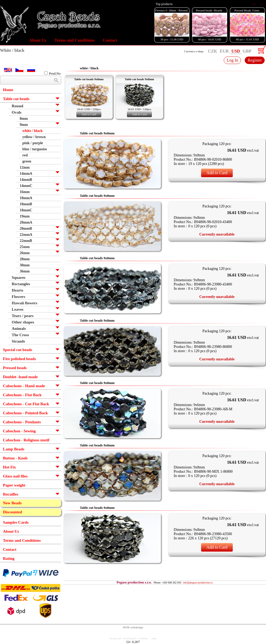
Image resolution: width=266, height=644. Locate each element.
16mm (25, 192)
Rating (9, 558)
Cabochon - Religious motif (26, 440)
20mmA (26, 222)
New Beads (12, 503)
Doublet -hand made (20, 377)
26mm (25, 253)
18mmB (26, 204)
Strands (18, 341)
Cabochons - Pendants (22, 422)
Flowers (18, 297)
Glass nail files (15, 476)
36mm (25, 271)
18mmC (26, 210)
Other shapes (23, 322)
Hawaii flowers (24, 303)
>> (262, 4)
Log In (232, 60)
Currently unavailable (217, 234)
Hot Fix (9, 467)
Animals (19, 329)
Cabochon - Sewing (19, 431)
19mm (25, 216)
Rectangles (21, 284)
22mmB (26, 241)
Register (255, 60)
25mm (25, 247)
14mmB (26, 180)
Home (8, 90)
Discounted (13, 512)
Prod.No (52, 73)
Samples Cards (16, 522)
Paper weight (14, 485)
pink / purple (33, 143)
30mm (25, 265)
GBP (247, 51)
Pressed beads (15, 368)
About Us (38, 40)
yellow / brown (34, 137)
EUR (224, 51)
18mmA (26, 198)
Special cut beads (18, 350)
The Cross (20, 335)
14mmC (26, 186)
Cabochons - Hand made (24, 386)
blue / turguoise (35, 149)
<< (254, 4)
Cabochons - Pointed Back (25, 413)
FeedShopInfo (130, 638)
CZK (213, 51)
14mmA (26, 174)
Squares (18, 278)
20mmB (26, 229)
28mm (25, 259)
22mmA (26, 235)
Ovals (17, 112)
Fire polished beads (19, 359)
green (27, 161)
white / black (32, 131)
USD (236, 51)
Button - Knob (15, 458)
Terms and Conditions (74, 40)
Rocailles (11, 494)
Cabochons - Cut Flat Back (26, 404)
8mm (24, 119)
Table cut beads (16, 99)
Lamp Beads (14, 449)
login (154, 638)
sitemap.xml (115, 638)
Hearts (17, 290)
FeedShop (143, 638)
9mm (24, 125)
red (25, 155)
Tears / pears (23, 316)
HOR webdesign (133, 627)
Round (17, 106)
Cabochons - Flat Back (22, 395)
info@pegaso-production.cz (198, 583)
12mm (25, 167)
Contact (110, 40)
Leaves (18, 309)
